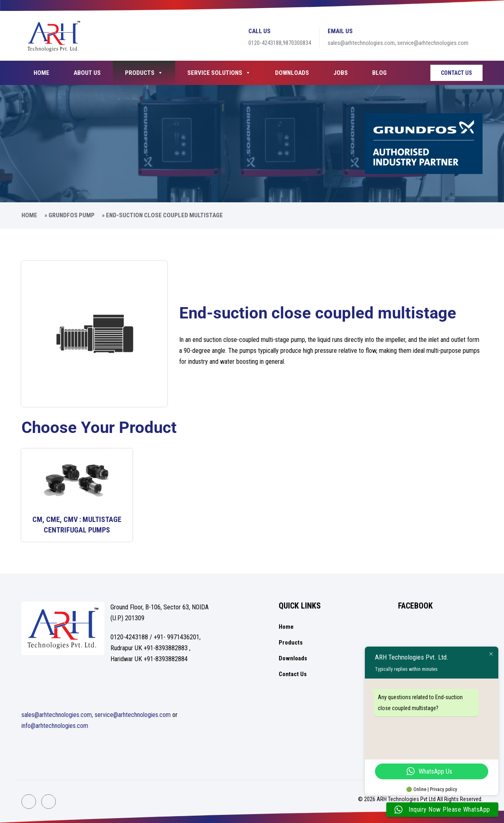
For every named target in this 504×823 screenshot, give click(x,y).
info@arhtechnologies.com (55, 726)
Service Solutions (219, 73)
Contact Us (456, 73)
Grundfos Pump (72, 215)
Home (41, 73)
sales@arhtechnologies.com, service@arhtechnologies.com (96, 715)
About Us (87, 73)
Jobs (341, 73)
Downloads (292, 73)
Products (144, 73)
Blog (379, 73)
